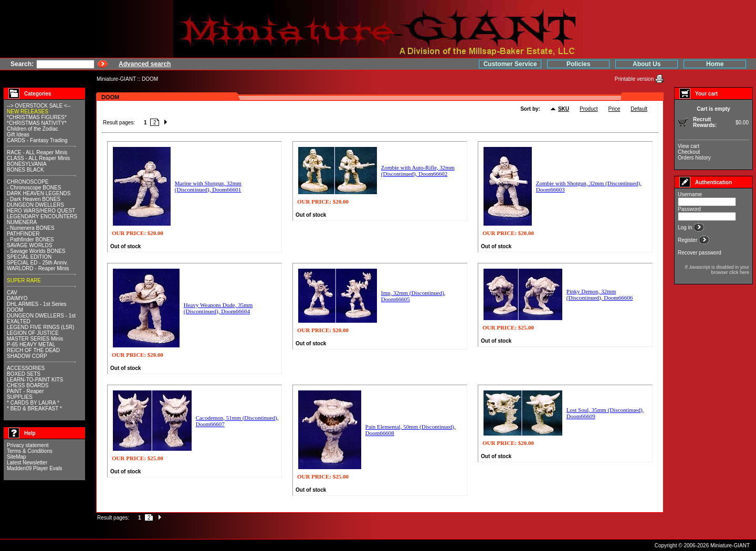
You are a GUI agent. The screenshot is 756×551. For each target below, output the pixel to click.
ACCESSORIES (26, 368)
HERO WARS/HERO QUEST (41, 211)
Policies (578, 64)
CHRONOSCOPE (28, 182)
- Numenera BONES (31, 228)
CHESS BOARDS (28, 385)
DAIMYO (17, 298)
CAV (12, 293)
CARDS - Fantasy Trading (37, 140)
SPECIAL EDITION (29, 257)
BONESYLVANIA (27, 164)
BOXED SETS (24, 374)
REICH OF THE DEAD (33, 350)
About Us (647, 64)
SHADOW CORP (27, 356)
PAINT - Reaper (25, 391)
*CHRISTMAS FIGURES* (37, 117)
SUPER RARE (24, 280)
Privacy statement (28, 445)
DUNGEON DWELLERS (35, 205)
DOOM (150, 79)
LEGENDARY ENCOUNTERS (42, 216)
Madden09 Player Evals (35, 468)
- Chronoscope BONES (34, 188)
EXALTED (19, 321)
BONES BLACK (25, 170)
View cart (689, 146)
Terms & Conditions (30, 451)
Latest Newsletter (27, 463)
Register (688, 240)
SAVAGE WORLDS (29, 245)
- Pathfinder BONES (30, 240)
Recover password (700, 253)
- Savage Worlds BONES (36, 251)
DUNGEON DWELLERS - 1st (41, 316)
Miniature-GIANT (116, 79)
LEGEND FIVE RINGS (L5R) (40, 327)
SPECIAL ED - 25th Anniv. (37, 263)
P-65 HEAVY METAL (31, 345)
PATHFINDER (23, 234)
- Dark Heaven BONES (34, 199)
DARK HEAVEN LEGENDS (39, 193)
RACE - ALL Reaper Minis (37, 152)
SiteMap (17, 457)
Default (639, 109)
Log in (686, 227)
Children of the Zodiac (33, 129)
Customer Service (510, 64)
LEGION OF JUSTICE (33, 333)
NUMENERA (22, 222)
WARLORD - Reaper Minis (38, 268)
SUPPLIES (20, 397)
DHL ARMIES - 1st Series (37, 304)
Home (715, 64)
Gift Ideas (18, 135)
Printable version (635, 79)
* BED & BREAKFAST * (34, 409)
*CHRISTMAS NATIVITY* (37, 123)
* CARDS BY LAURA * (33, 403)
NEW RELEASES (28, 112)
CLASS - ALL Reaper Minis (38, 158)
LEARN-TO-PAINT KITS (35, 380)
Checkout (689, 152)
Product (589, 109)
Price (615, 109)
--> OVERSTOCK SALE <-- (39, 106)
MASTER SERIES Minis (35, 339)
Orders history (694, 158)
